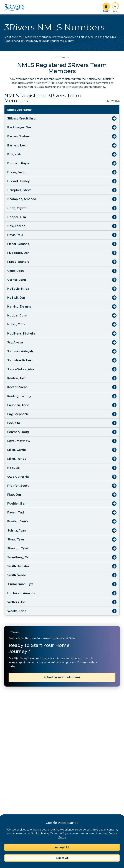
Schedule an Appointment (62, 677)
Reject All (62, 858)
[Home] (15, 7)
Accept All (62, 847)
